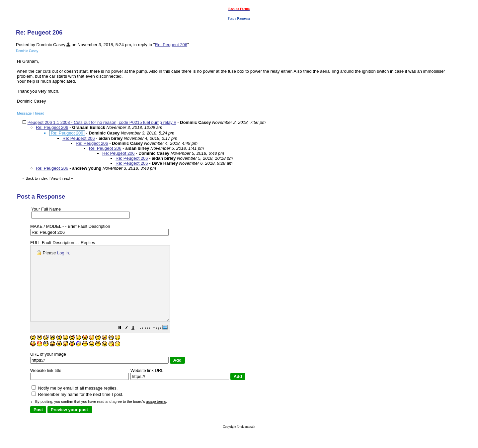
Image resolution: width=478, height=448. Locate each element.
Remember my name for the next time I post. (78, 409)
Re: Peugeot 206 (171, 45)
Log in (63, 253)
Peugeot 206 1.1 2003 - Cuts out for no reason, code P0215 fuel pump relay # (102, 122)
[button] (136, 344)
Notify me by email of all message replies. (75, 403)
